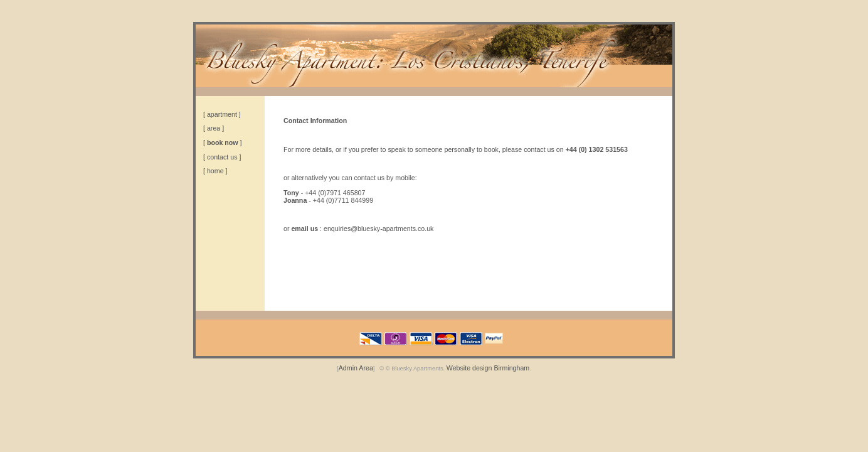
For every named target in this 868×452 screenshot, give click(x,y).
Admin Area (356, 368)
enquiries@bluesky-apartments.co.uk (378, 229)
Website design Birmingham (488, 368)
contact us (222, 157)
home (215, 171)
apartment (222, 114)
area (214, 128)
